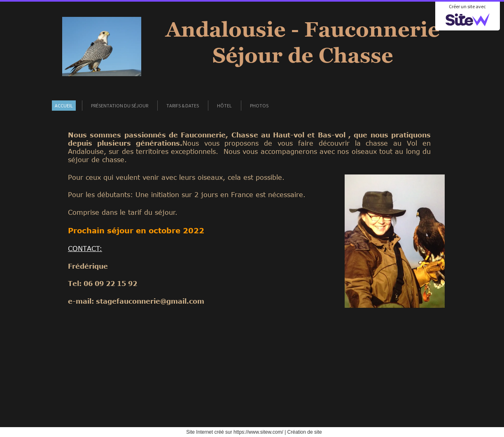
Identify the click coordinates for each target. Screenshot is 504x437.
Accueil (64, 106)
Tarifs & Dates (183, 106)
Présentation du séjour (120, 106)
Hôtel (224, 106)
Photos (259, 106)
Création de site (305, 432)
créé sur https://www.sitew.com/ (248, 432)
